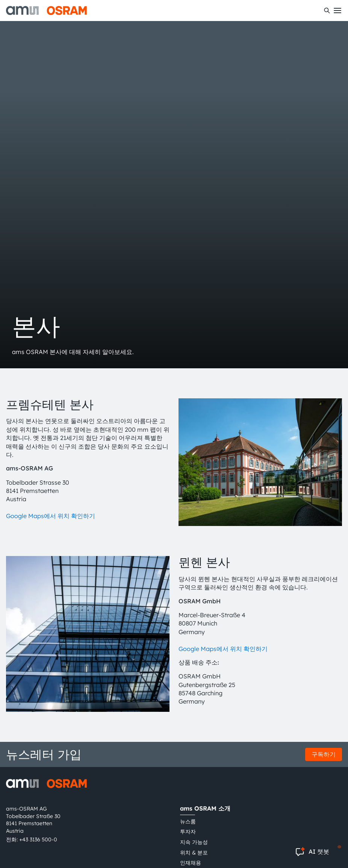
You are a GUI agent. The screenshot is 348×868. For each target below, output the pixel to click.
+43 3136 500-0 (38, 839)
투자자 (188, 832)
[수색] (327, 11)
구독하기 (324, 754)
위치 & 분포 (194, 853)
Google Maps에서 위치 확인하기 (51, 516)
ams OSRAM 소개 (205, 808)
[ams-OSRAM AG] (46, 11)
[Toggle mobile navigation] (337, 11)
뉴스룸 (188, 821)
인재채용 (191, 863)
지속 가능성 (194, 842)
